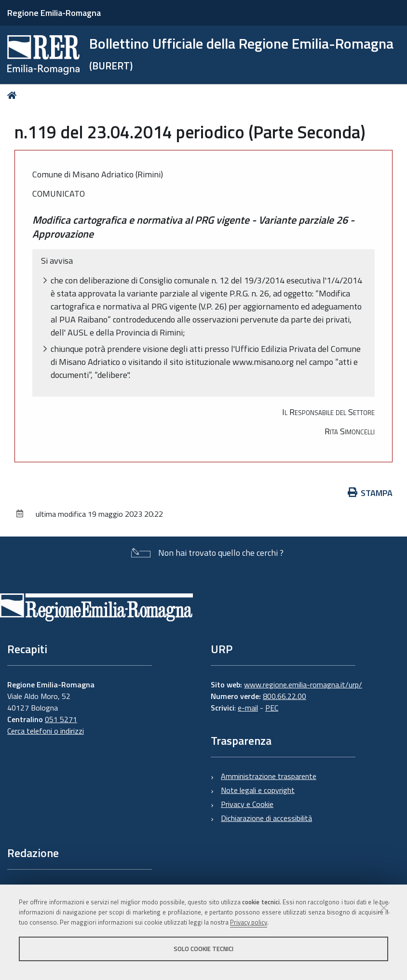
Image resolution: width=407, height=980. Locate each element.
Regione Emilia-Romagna (54, 13)
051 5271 (61, 719)
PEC (272, 708)
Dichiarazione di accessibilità (266, 818)
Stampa (370, 493)
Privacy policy (249, 922)
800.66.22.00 (285, 696)
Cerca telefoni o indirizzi (46, 731)
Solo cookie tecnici (203, 949)
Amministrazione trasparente (269, 776)
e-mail (248, 708)
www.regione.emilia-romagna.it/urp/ (303, 685)
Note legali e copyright (258, 790)
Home (14, 95)
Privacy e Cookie (247, 804)
